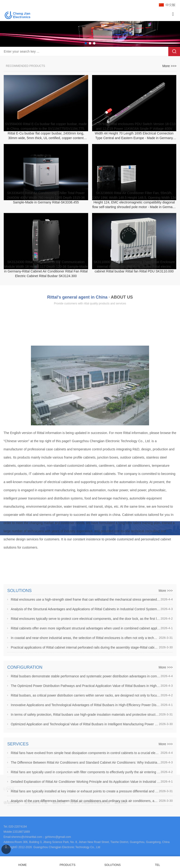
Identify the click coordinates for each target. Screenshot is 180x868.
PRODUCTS (67, 865)
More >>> (169, 74)
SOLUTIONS (112, 865)
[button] (86, 43)
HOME (22, 862)
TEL (157, 862)
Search (174, 51)
